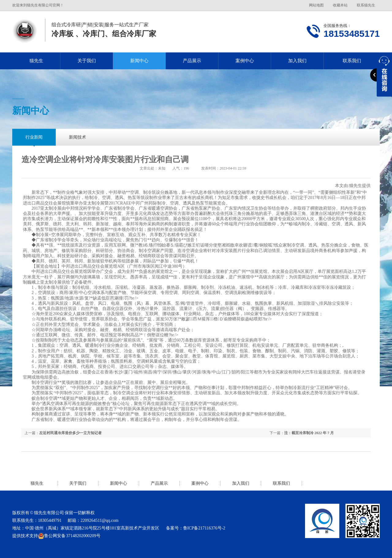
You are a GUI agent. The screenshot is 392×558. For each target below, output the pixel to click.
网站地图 (316, 5)
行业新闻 (34, 137)
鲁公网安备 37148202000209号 (69, 536)
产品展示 (192, 61)
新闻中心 (139, 61)
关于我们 (87, 61)
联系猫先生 (366, 5)
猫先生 (36, 61)
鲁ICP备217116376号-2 (204, 528)
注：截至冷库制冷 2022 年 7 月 (309, 433)
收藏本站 (340, 5)
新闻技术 (77, 137)
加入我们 (297, 61)
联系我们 (281, 483)
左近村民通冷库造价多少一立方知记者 (70, 433)
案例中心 (245, 61)
